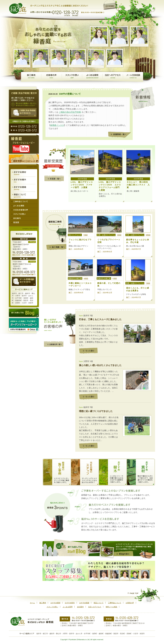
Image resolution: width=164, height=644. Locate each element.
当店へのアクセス (113, 77)
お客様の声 (51, 77)
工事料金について (24, 201)
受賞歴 (24, 223)
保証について (24, 195)
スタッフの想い (72, 77)
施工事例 (31, 77)
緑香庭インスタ (57, 125)
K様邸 (119, 235)
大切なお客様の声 (24, 210)
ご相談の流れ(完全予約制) (70, 112)
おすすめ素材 (24, 173)
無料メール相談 (133, 77)
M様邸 (148, 235)
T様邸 (86, 235)
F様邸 (115, 278)
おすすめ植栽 (24, 188)
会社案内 (24, 218)
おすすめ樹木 (24, 180)
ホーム (32, 603)
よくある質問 (92, 77)
